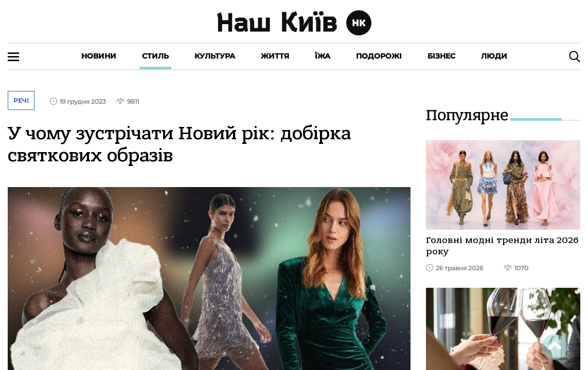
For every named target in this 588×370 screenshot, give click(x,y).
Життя (275, 56)
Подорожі (379, 56)
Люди (494, 56)
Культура (215, 56)
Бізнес (441, 56)
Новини (99, 56)
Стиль (155, 56)
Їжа (323, 56)
